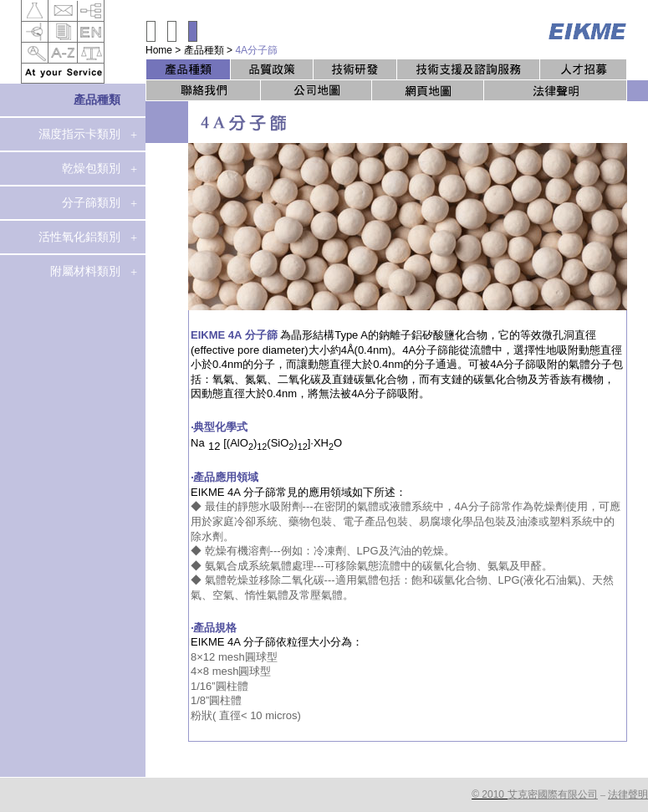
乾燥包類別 (91, 168)
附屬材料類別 (85, 271)
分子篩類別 (91, 202)
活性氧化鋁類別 (79, 237)
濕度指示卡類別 (79, 134)
